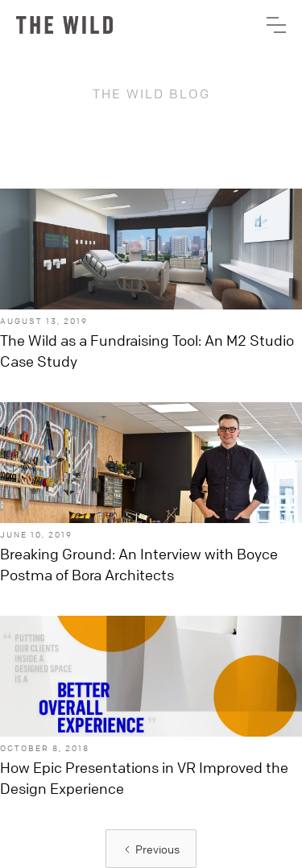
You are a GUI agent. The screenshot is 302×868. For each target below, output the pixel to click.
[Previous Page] (151, 849)
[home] (64, 25)
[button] (276, 25)
